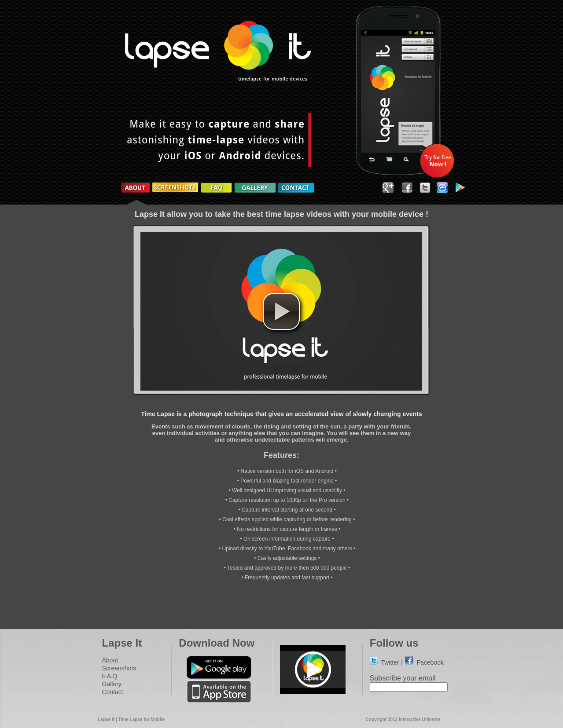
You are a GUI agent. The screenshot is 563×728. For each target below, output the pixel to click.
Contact (113, 692)
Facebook (424, 662)
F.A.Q (110, 676)
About (110, 660)
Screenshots (119, 668)
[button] (281, 311)
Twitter (385, 662)
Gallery (112, 684)
